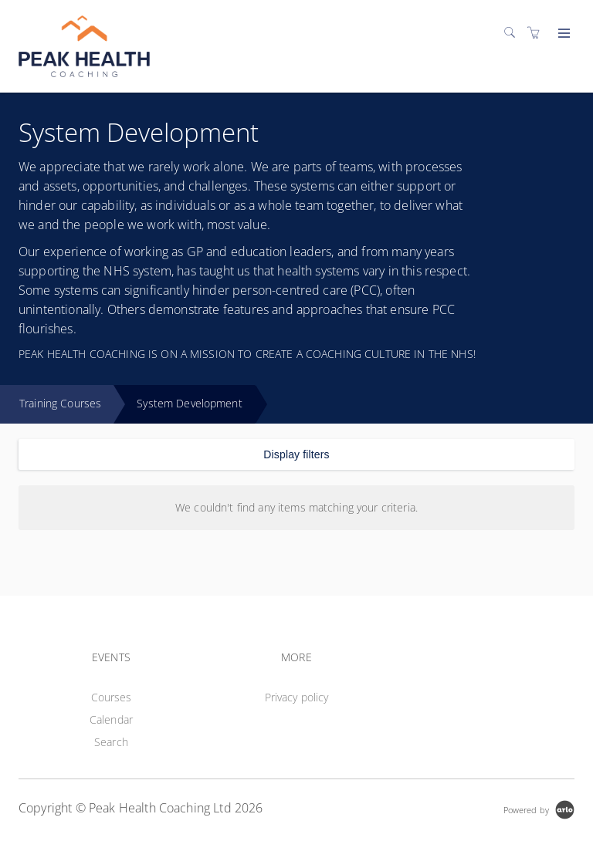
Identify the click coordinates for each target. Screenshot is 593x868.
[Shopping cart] (537, 33)
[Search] (513, 33)
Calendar (111, 719)
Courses (112, 697)
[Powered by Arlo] (539, 808)
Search (111, 742)
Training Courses (60, 403)
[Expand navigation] (563, 34)
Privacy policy (297, 697)
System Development (190, 403)
